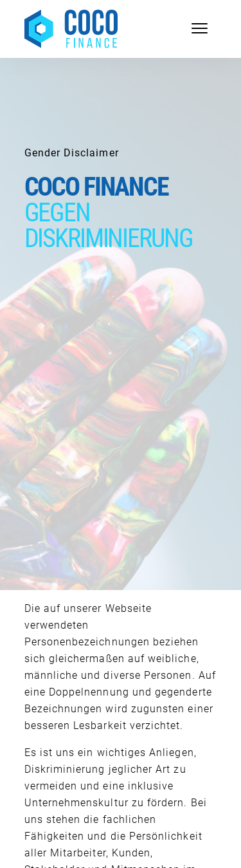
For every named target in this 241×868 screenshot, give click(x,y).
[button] (23, 845)
